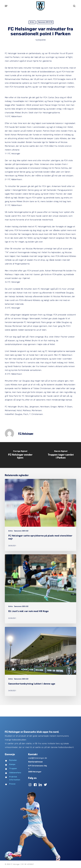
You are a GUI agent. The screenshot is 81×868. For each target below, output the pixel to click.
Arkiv (32, 22)
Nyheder (13, 760)
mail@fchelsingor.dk (38, 758)
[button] (6, 6)
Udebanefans (15, 773)
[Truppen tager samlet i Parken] (61, 455)
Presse (12, 784)
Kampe (12, 764)
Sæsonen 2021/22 (21, 531)
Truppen (13, 769)
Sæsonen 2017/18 (45, 22)
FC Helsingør (26, 433)
